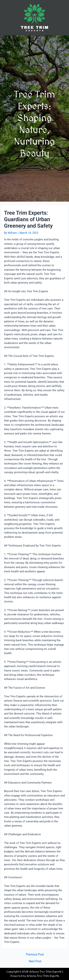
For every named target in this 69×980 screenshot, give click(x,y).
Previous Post (35, 955)
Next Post (35, 962)
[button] (34, 41)
